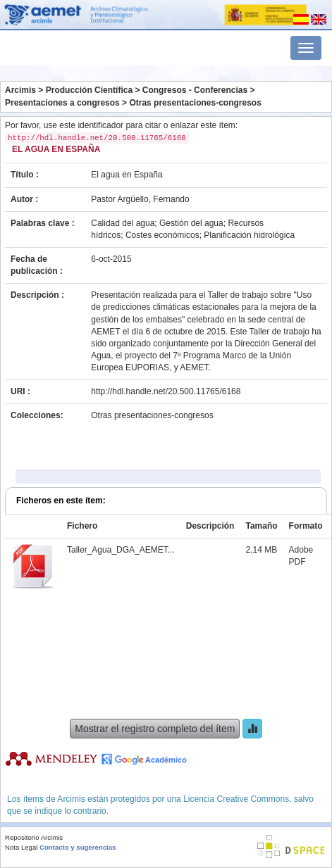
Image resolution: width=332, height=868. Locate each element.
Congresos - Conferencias (195, 90)
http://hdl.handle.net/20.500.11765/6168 (166, 391)
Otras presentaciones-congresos (195, 103)
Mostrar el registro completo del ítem (155, 729)
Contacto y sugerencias (78, 847)
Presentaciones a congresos (62, 103)
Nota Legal (21, 847)
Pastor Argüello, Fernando (140, 199)
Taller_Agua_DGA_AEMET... (121, 550)
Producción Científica (89, 90)
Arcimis (20, 90)
